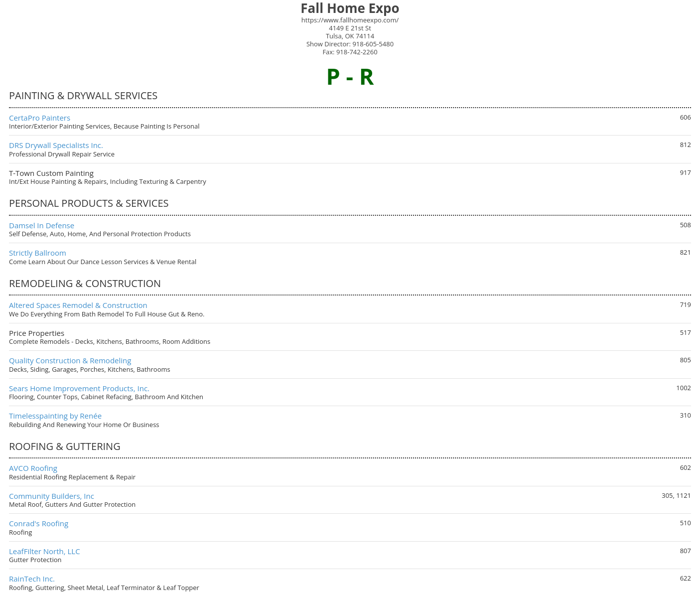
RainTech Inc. (32, 579)
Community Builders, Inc (52, 496)
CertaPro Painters (40, 118)
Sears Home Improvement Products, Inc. (79, 388)
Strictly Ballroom (38, 253)
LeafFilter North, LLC (45, 551)
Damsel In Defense (42, 225)
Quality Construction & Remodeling (70, 360)
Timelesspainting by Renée (55, 416)
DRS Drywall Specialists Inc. (56, 145)
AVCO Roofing (33, 468)
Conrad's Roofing (39, 523)
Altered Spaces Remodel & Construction (78, 305)
